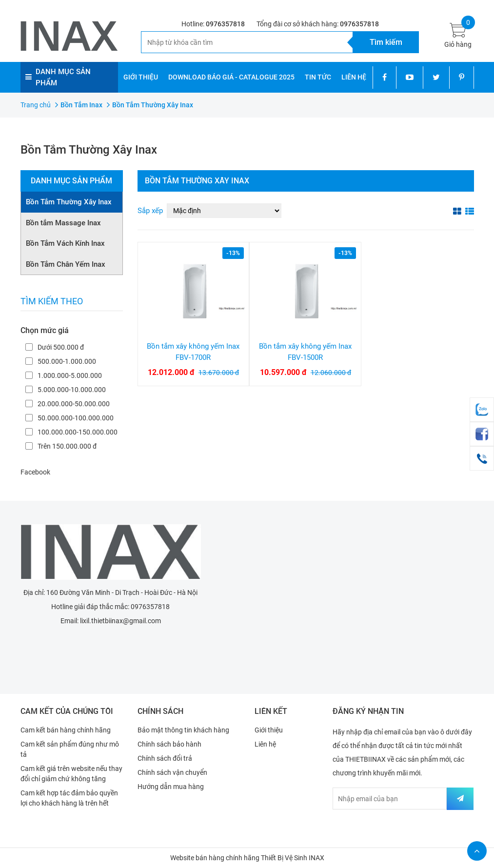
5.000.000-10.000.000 (66, 390)
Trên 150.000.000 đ (61, 446)
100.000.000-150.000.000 (71, 432)
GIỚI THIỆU (141, 77)
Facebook (35, 472)
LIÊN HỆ (354, 77)
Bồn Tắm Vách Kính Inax (65, 243)
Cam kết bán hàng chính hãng (66, 730)
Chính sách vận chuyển (172, 772)
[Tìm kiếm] (247, 42)
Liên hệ (265, 744)
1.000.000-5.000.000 (64, 375)
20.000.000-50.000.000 (68, 404)
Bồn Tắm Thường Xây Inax (69, 202)
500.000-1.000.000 (61, 361)
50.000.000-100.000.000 (69, 418)
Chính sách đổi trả (165, 758)
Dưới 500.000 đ (55, 347)
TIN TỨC (318, 77)
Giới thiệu (269, 730)
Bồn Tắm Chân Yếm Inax (66, 264)
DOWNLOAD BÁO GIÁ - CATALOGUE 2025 (231, 77)
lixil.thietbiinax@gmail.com (120, 621)
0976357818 (225, 24)
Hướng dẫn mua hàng (171, 787)
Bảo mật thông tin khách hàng (183, 730)
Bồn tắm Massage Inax (63, 223)
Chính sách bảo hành (169, 744)
